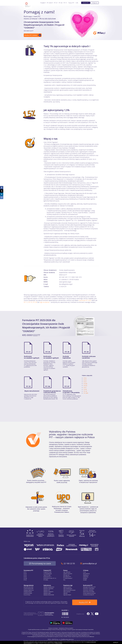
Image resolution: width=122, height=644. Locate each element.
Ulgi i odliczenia (67, 572)
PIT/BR (85, 384)
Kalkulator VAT (47, 590)
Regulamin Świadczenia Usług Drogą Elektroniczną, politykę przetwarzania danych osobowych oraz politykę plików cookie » (71, 641)
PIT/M (85, 389)
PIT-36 (48, 352)
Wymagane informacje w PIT (89, 587)
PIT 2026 (49, 3)
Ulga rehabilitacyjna (68, 589)
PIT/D (85, 380)
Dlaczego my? (66, 575)
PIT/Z (85, 387)
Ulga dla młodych (67, 595)
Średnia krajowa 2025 (29, 589)
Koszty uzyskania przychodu (89, 593)
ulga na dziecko (45, 302)
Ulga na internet (67, 592)
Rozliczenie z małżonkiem (89, 589)
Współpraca (86, 575)
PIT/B (85, 378)
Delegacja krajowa (28, 592)
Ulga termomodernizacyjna (69, 590)
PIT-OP (67, 386)
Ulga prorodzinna (67, 587)
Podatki (42, 3)
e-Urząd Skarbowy (48, 574)
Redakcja (85, 578)
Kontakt (85, 580)
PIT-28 (60, 3)
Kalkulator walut (47, 593)
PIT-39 (28, 386)
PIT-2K (85, 391)
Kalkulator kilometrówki (49, 595)
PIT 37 (30, 302)
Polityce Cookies (59, 643)
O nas (84, 572)
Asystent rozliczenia (68, 574)
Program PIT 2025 (48, 572)
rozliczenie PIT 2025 (85, 300)
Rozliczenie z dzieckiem (88, 590)
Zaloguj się (95, 3)
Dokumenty (86, 577)
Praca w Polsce (27, 595)
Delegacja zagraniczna (29, 590)
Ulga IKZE (65, 593)
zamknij (116, 642)
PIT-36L (48, 386)
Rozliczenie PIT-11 (48, 577)
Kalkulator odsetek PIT (48, 592)
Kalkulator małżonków (48, 589)
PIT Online (46, 580)
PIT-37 (56, 3)
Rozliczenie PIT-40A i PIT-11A (50, 578)
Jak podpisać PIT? (67, 577)
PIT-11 (65, 3)
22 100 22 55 (69, 563)
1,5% (77, 3)
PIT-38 (67, 352)
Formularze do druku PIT (89, 595)
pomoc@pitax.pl (90, 563)
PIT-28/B (86, 393)
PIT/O (85, 382)
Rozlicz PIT (86, 3)
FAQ (64, 580)
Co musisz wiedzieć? (68, 578)
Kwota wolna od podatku (89, 592)
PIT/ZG (85, 386)
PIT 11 (26, 302)
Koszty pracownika (28, 593)
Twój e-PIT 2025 (47, 575)
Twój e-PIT (71, 3)
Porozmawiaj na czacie (41, 563)
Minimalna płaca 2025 (29, 587)
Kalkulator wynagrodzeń (49, 587)
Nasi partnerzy (86, 574)
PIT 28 (35, 302)
